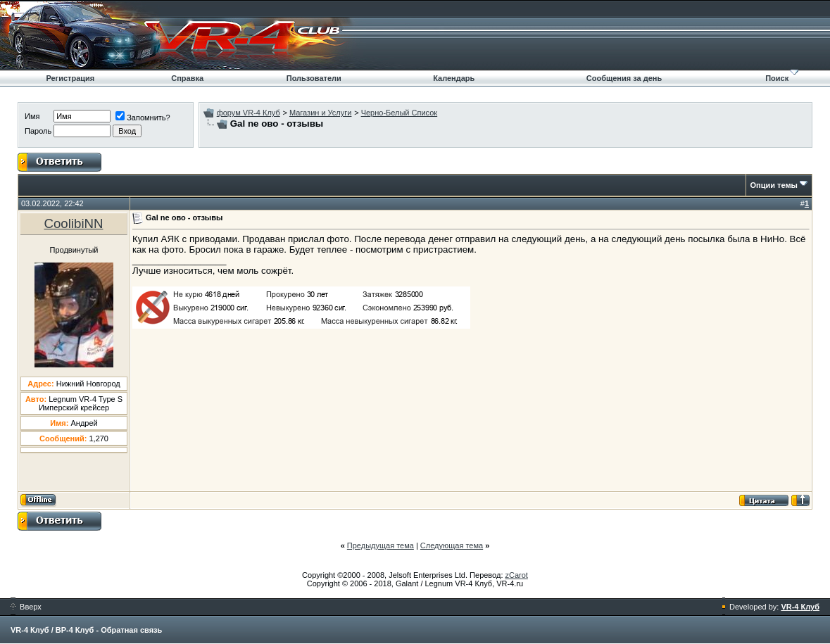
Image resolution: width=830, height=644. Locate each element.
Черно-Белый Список (400, 113)
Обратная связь (131, 630)
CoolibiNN (74, 223)
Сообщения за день (624, 78)
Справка (187, 78)
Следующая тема (452, 545)
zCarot (517, 575)
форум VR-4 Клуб (249, 113)
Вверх (26, 607)
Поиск (777, 78)
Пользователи (314, 78)
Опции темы (774, 185)
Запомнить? (143, 118)
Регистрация (70, 78)
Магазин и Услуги (321, 113)
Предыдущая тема (381, 545)
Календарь (454, 78)
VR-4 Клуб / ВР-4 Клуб (52, 630)
